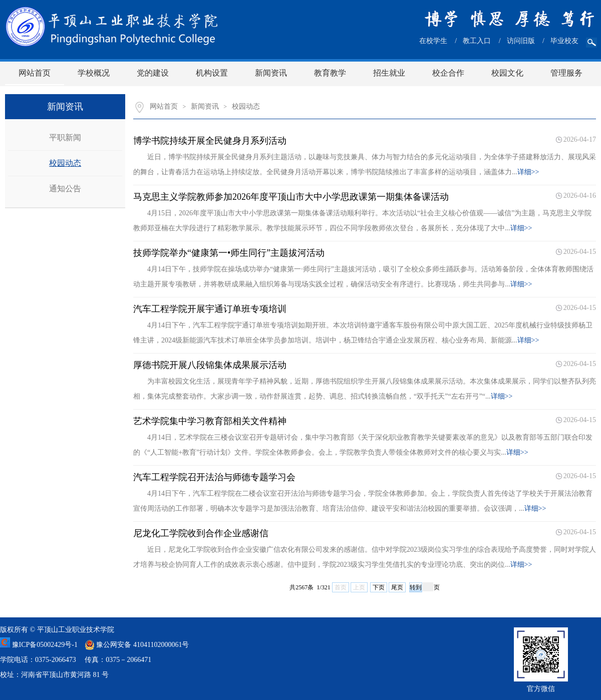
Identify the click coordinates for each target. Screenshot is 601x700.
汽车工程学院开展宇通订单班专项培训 (210, 309)
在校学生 (433, 41)
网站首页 (35, 73)
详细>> (528, 172)
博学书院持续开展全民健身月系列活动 (210, 141)
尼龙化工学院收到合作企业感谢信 (201, 533)
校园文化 (507, 73)
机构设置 (212, 73)
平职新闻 (65, 137)
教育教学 (330, 73)
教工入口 (477, 41)
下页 (379, 587)
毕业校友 (564, 41)
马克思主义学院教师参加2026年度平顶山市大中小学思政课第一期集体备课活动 (291, 197)
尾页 (397, 587)
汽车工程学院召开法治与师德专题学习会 (214, 477)
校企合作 (448, 73)
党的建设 (153, 73)
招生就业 (389, 73)
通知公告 (65, 189)
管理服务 (566, 73)
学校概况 (94, 73)
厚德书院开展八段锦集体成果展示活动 (210, 365)
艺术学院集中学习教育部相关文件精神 (210, 421)
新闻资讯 (271, 73)
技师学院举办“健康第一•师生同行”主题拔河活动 (229, 253)
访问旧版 (521, 41)
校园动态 (65, 163)
